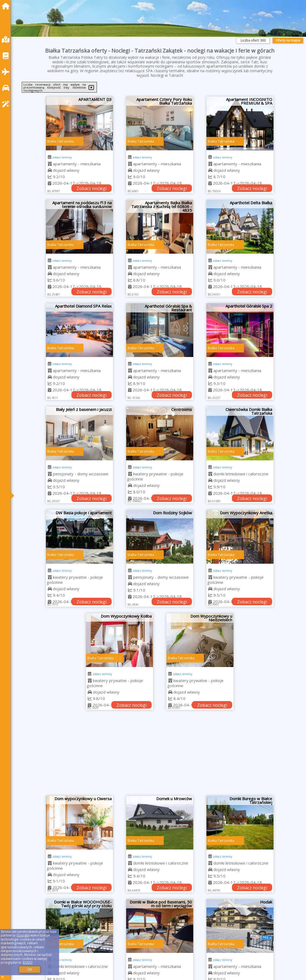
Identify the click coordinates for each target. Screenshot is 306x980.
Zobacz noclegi (92, 188)
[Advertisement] (160, 756)
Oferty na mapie (288, 40)
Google (23, 935)
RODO (28, 962)
